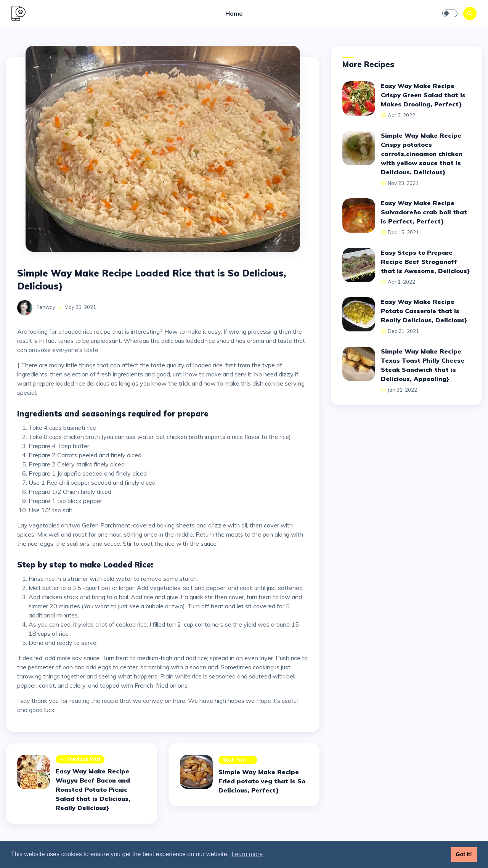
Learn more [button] (247, 854)
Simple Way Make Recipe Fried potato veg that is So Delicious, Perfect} (262, 781)
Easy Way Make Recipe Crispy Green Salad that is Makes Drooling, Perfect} (423, 95)
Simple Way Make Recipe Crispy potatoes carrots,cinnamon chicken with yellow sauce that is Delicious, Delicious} (422, 154)
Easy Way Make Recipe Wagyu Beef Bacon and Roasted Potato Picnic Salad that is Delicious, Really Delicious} (93, 789)
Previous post (80, 759)
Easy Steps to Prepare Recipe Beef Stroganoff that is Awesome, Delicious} (425, 262)
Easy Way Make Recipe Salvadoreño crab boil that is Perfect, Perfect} (424, 212)
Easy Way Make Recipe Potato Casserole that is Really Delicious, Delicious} (424, 311)
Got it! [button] (464, 854)
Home (234, 13)
